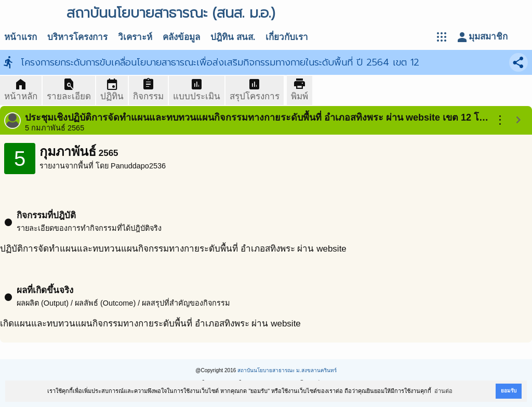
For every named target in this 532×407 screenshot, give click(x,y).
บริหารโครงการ (77, 37)
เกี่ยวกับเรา (287, 37)
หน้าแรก (21, 37)
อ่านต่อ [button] (443, 391)
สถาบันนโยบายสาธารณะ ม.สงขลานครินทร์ (287, 370)
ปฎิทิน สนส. (233, 37)
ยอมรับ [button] (509, 391)
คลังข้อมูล (181, 37)
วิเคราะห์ (135, 37)
